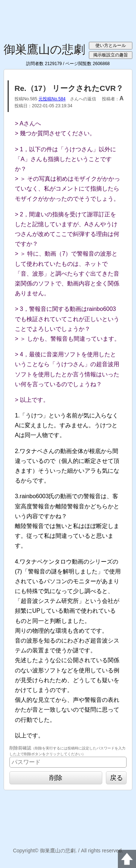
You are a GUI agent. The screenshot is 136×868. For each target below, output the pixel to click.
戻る (116, 778)
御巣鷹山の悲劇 (44, 49)
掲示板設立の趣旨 (111, 55)
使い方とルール (111, 45)
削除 (56, 778)
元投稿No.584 (52, 99)
